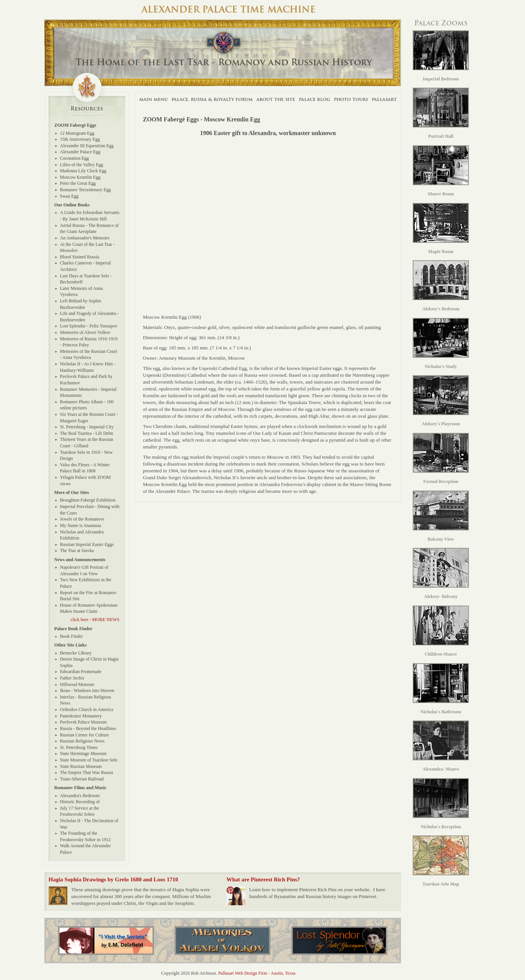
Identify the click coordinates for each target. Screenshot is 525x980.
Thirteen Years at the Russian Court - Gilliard (86, 443)
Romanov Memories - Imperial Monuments (88, 392)
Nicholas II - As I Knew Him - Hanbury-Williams (88, 367)
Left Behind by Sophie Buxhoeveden (81, 304)
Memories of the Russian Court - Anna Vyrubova (89, 355)
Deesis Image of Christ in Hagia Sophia (89, 662)
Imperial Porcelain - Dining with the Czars (90, 510)
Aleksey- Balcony (441, 573)
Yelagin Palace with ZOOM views (85, 481)
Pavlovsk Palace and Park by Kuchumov (86, 380)
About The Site (276, 99)
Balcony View (441, 516)
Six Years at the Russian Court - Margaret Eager (89, 418)
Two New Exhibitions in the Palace (86, 583)
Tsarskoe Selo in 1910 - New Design (86, 455)
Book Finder (71, 636)
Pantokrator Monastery (81, 716)
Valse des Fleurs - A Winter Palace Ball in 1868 (85, 468)
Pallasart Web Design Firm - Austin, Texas (257, 973)
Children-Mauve (441, 631)
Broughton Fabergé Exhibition (88, 500)
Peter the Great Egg (78, 183)
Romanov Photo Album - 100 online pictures (87, 405)
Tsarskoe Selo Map (441, 861)
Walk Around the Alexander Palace (85, 849)
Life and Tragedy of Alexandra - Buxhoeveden (89, 317)
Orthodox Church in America (86, 709)
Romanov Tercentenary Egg (85, 190)
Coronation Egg (74, 158)
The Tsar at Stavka (77, 551)
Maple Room (441, 229)
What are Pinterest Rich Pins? (263, 879)
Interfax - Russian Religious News (86, 700)
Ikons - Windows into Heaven (87, 691)
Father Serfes (72, 678)
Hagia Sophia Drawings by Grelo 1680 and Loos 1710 (113, 879)
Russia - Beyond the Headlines (88, 728)
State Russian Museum (81, 766)
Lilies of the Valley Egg (82, 165)
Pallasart (384, 99)
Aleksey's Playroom (441, 401)
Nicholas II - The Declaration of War (89, 824)
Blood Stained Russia (79, 257)
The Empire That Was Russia (86, 772)
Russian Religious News (82, 741)
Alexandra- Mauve (441, 746)
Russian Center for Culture (84, 735)
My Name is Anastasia (80, 525)
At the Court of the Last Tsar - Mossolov (87, 248)
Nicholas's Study (441, 344)
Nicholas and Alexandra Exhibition (82, 535)
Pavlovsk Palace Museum (83, 722)
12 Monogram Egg (77, 133)
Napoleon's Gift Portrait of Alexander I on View (84, 570)
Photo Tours (351, 99)
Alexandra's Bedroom (80, 796)
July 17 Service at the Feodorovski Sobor (79, 811)
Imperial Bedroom (441, 56)
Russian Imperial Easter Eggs (87, 544)
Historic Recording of (80, 802)
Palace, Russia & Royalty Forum (212, 99)
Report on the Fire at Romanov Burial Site (88, 596)
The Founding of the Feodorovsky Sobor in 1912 (85, 836)
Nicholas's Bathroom (441, 689)
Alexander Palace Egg (80, 152)
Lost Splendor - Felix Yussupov (89, 326)
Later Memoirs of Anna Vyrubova (81, 292)
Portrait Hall (441, 113)
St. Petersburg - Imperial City (87, 427)
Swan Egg (69, 196)
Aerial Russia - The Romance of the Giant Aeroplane (89, 229)
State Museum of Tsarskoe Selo (89, 760)
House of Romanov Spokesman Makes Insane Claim (89, 608)
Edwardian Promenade (81, 672)
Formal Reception (441, 459)
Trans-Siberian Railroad (82, 779)
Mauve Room (441, 171)
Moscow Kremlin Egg (80, 177)
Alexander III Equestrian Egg (87, 146)
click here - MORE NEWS (95, 620)
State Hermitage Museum (83, 753)
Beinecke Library (76, 653)
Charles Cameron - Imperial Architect (85, 266)
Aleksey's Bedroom (441, 286)
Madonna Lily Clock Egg (83, 171)
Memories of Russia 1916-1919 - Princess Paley (89, 342)
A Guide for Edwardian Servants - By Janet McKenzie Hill (90, 216)
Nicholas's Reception (441, 804)
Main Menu (153, 99)
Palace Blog (314, 99)
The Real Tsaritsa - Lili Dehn (86, 433)
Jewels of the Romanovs (82, 519)
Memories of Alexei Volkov (85, 332)
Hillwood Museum (77, 684)
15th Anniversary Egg (80, 139)
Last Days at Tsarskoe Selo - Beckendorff (86, 279)
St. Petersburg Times (79, 747)
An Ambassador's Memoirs (85, 238)
